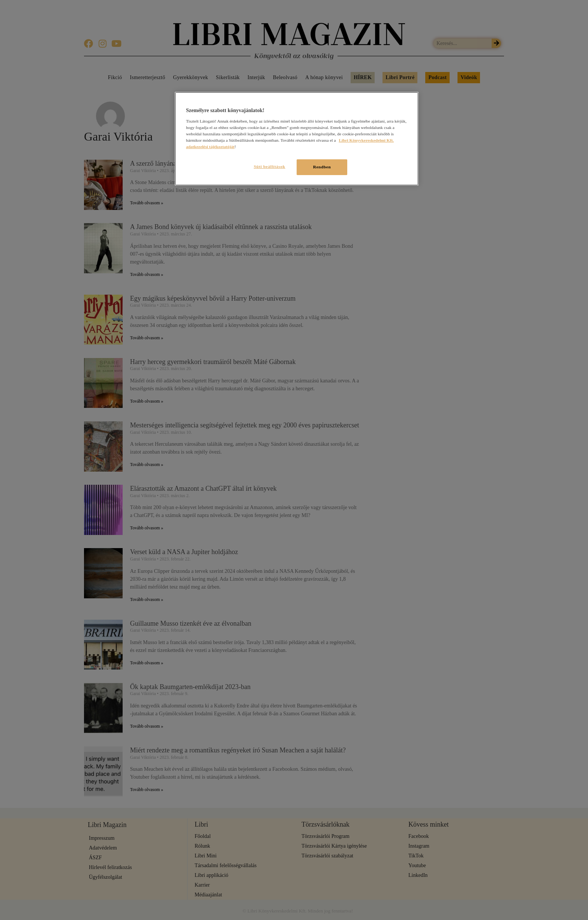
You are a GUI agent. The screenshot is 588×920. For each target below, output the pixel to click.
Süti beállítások (267, 166)
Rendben (322, 167)
